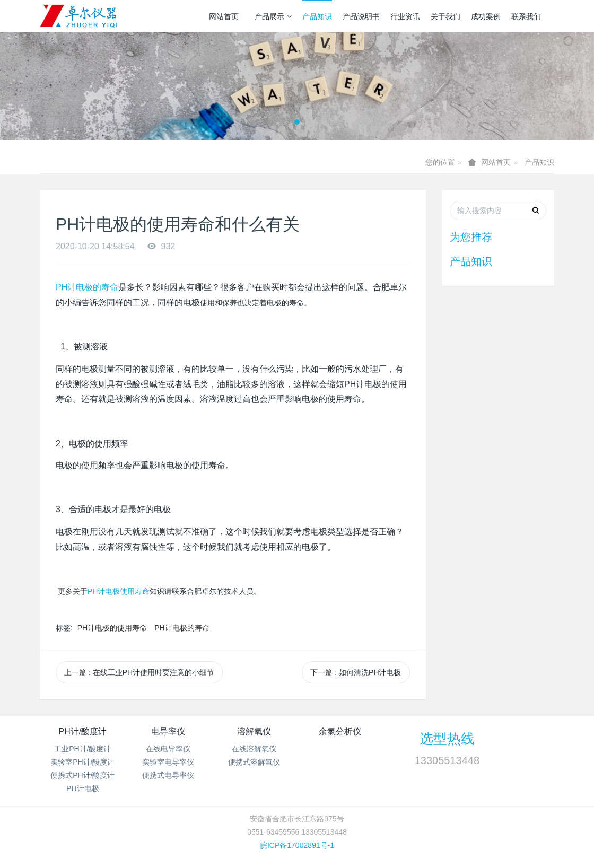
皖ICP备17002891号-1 (297, 845)
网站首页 (224, 16)
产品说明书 (361, 16)
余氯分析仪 (340, 731)
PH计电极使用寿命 (119, 591)
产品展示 (273, 16)
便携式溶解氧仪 (254, 762)
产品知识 (317, 16)
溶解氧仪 (254, 731)
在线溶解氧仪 (254, 749)
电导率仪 (168, 731)
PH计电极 (82, 788)
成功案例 (486, 16)
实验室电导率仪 (168, 762)
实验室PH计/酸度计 (82, 762)
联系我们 (526, 16)
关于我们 (445, 16)
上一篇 (139, 672)
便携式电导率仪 (168, 775)
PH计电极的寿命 (87, 287)
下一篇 (356, 672)
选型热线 (447, 739)
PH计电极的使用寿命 (112, 628)
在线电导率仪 (168, 749)
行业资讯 (405, 16)
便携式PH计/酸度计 (82, 775)
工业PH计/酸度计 (82, 749)
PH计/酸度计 (82, 731)
